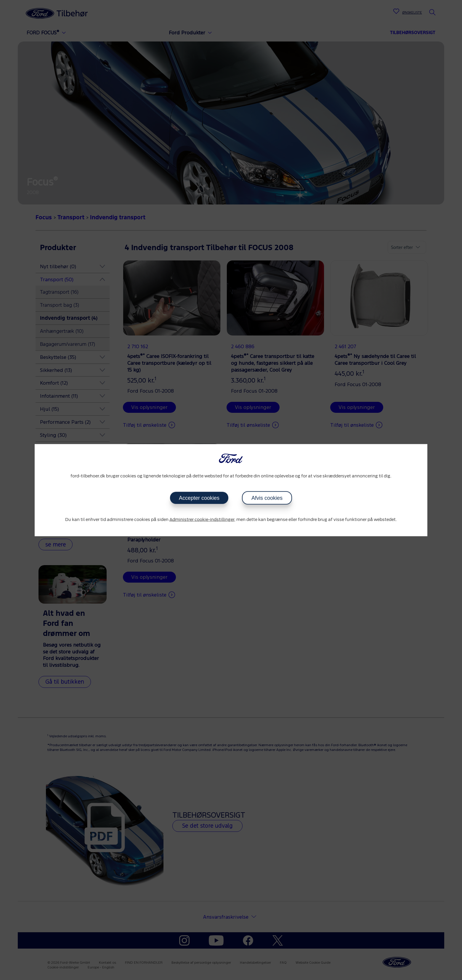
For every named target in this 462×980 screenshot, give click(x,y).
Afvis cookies (267, 498)
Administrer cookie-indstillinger (202, 520)
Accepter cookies (199, 498)
